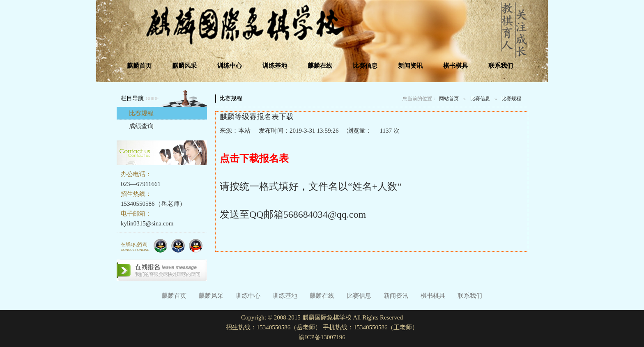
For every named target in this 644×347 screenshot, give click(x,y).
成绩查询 (141, 126)
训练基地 (275, 66)
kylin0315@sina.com (147, 223)
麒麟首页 (139, 66)
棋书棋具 (455, 66)
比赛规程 (141, 113)
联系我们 (501, 66)
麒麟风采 (184, 66)
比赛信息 (365, 66)
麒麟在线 (320, 66)
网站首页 (449, 99)
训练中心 (230, 66)
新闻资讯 (410, 66)
